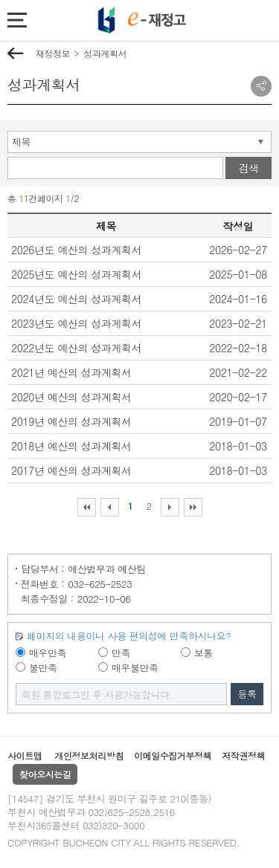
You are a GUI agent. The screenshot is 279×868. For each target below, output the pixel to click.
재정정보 (53, 53)
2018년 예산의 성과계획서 (71, 446)
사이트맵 (25, 755)
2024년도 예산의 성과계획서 (76, 299)
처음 (87, 507)
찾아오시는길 (45, 774)
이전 (110, 507)
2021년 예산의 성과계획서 (71, 372)
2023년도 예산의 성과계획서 (76, 323)
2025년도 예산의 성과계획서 (76, 274)
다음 (170, 507)
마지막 (193, 507)
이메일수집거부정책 (173, 755)
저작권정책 (243, 755)
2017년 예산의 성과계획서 (71, 470)
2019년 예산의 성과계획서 (71, 421)
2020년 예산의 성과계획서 (71, 397)
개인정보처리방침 (89, 755)
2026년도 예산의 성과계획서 (76, 250)
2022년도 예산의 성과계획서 (76, 348)
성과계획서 (105, 53)
